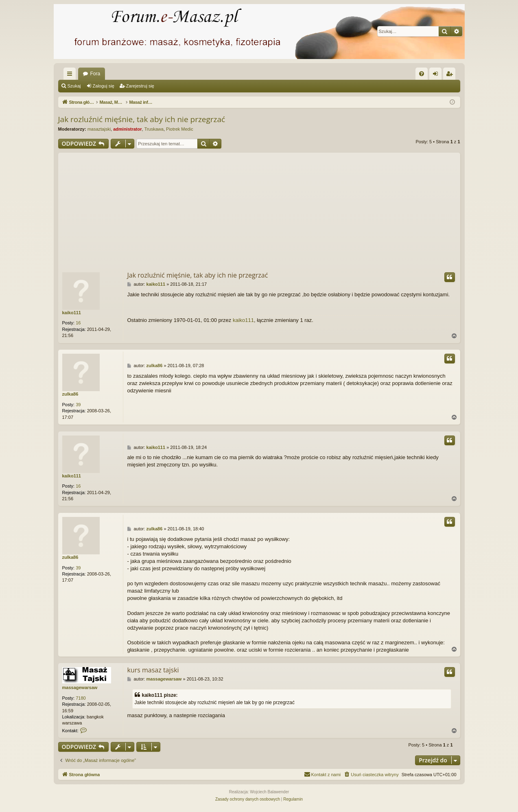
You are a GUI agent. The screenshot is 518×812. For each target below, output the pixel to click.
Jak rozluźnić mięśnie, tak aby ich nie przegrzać (142, 119)
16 (78, 323)
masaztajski (99, 129)
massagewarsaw (80, 687)
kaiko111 (72, 313)
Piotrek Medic (180, 129)
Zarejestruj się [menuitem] (451, 75)
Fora (95, 74)
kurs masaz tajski (153, 670)
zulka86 (70, 394)
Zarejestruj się (140, 86)
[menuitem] (422, 74)
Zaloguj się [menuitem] (437, 75)
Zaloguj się (104, 86)
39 (78, 405)
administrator (127, 129)
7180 (81, 698)
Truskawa (154, 129)
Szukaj (74, 86)
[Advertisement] (259, 210)
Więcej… (71, 75)
